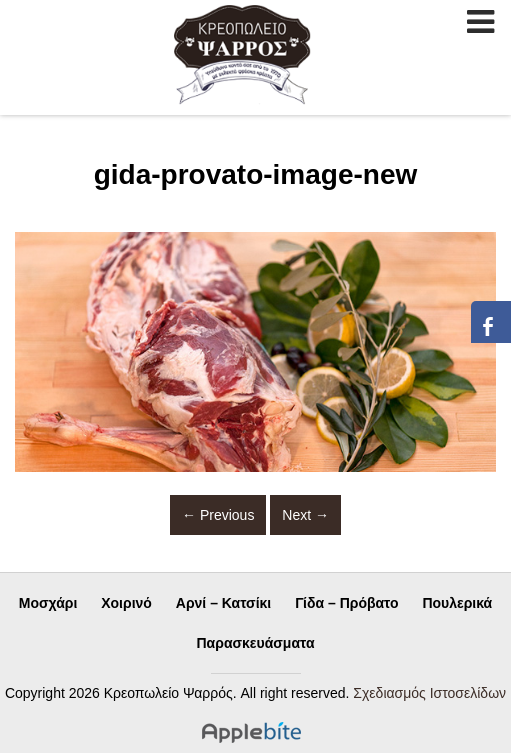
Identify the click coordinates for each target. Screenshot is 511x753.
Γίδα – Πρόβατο (346, 603)
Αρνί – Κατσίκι (223, 603)
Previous (218, 515)
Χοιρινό (126, 603)
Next (305, 515)
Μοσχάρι (48, 603)
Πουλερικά (457, 603)
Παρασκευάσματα (256, 643)
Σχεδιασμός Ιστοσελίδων (429, 693)
